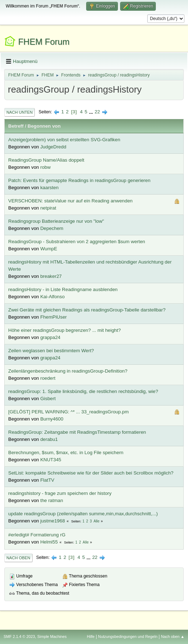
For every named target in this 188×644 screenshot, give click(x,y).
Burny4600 (52, 419)
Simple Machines (52, 636)
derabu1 (49, 439)
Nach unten (19, 112)
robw (46, 167)
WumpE (49, 249)
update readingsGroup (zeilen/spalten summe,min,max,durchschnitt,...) (83, 514)
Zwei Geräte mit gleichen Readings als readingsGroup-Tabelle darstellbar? (87, 310)
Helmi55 (49, 542)
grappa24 (50, 337)
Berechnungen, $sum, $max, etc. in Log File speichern (66, 453)
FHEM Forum (44, 42)
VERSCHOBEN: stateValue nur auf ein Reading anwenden (70, 201)
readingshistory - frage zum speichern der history (60, 493)
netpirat (48, 208)
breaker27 (51, 276)
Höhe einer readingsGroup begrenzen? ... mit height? (65, 330)
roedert (48, 378)
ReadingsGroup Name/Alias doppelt (46, 160)
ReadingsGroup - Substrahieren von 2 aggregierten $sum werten (77, 242)
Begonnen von (44, 126)
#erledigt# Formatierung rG (37, 535)
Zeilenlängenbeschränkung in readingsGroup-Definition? (68, 371)
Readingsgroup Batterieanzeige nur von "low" (56, 221)
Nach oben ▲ (173, 636)
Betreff (16, 126)
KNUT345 (51, 460)
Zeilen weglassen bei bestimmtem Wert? (51, 351)
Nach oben (18, 558)
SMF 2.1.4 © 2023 (19, 636)
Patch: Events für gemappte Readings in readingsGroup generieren (79, 180)
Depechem (52, 228)
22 (97, 112)
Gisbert (48, 399)
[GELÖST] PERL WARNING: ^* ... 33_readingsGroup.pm (68, 412)
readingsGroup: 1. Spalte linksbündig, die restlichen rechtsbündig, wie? (83, 391)
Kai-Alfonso (53, 297)
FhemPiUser (54, 317)
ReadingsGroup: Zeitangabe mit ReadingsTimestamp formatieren (77, 432)
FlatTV (47, 480)
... (92, 112)
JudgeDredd (53, 147)
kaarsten (50, 188)
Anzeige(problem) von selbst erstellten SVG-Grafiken (64, 140)
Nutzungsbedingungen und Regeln (128, 636)
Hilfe (91, 636)
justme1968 (53, 521)
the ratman (52, 500)
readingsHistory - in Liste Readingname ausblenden (63, 289)
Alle (97, 521)
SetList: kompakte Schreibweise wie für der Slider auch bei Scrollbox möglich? (91, 473)
